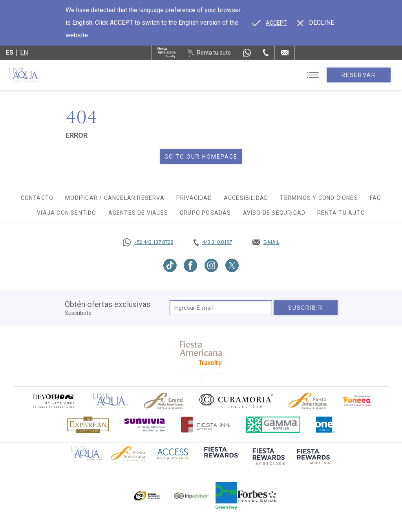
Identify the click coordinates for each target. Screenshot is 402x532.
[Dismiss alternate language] (316, 23)
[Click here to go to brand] (110, 401)
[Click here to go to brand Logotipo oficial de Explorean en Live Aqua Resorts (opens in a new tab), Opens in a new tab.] (88, 425)
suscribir (305, 308)
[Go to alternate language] (270, 23)
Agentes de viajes (138, 213)
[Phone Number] (266, 53)
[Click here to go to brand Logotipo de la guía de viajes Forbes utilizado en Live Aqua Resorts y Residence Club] (257, 496)
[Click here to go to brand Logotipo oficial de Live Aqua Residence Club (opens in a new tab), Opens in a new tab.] (86, 453)
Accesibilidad (246, 198)
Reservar (359, 75)
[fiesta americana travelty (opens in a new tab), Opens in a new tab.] (201, 354)
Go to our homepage (201, 157)
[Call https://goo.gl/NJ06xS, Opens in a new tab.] (148, 242)
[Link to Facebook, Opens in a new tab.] (191, 265)
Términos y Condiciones (319, 198)
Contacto (37, 198)
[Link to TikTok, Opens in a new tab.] (170, 265)
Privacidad (194, 198)
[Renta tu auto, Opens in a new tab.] (209, 53)
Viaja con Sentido (67, 213)
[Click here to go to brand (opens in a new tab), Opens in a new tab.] (53, 401)
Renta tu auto (341, 213)
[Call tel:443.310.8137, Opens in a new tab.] (213, 242)
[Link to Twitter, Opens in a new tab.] (232, 265)
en (24, 52)
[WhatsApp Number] (247, 53)
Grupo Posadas (206, 213)
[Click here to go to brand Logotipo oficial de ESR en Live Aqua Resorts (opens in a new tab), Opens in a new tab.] (147, 496)
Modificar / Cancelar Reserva (115, 198)
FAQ (376, 198)
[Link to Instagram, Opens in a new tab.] (211, 265)
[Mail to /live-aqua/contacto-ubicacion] (285, 53)
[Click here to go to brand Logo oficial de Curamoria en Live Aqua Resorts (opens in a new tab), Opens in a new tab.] (236, 400)
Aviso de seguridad (274, 213)
